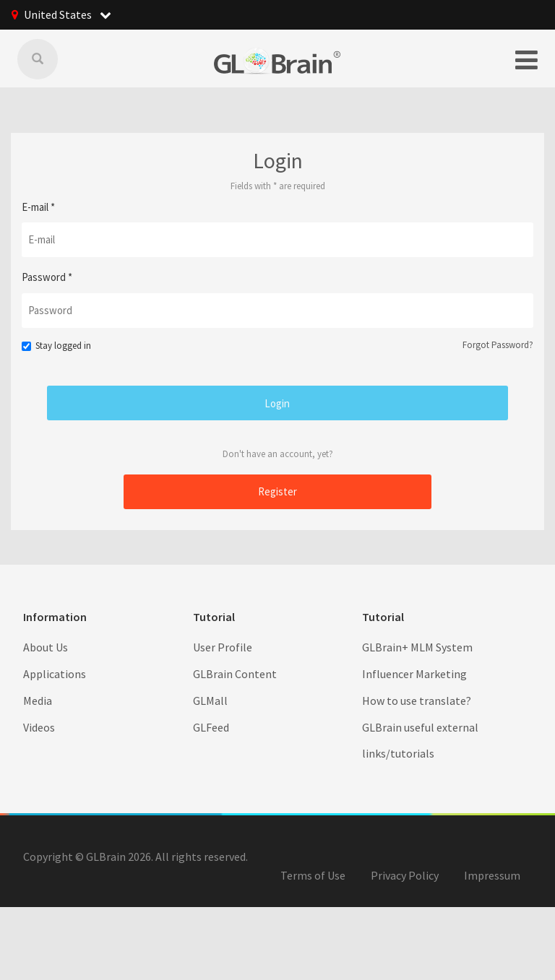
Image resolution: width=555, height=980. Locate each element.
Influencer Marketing (414, 673)
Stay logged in (56, 345)
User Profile (223, 646)
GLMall (210, 700)
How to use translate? (417, 700)
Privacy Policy (405, 875)
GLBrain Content (235, 673)
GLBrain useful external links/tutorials (420, 740)
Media (38, 700)
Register (277, 491)
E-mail (38, 206)
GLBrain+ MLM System (417, 646)
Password (47, 276)
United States (68, 14)
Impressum (492, 875)
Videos (39, 727)
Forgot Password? (498, 344)
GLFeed (211, 727)
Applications (55, 673)
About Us (46, 646)
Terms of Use (313, 875)
